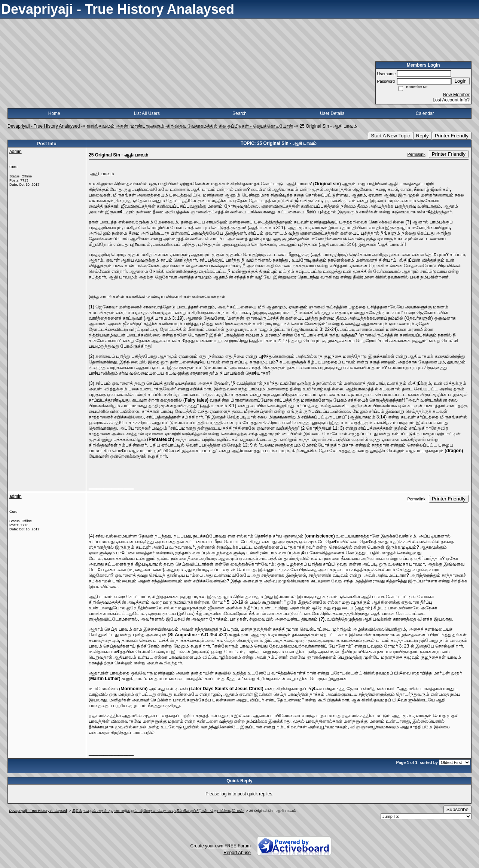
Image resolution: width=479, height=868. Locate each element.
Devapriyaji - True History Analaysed (44, 126)
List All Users (147, 113)
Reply (422, 136)
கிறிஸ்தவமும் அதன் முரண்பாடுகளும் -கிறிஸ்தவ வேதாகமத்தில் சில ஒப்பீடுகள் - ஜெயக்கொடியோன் (190, 126)
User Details (332, 113)
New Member (456, 95)
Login (460, 81)
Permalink (417, 154)
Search (239, 113)
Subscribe (457, 809)
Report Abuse (237, 853)
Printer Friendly (452, 136)
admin (16, 152)
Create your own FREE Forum (221, 846)
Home (54, 113)
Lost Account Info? (451, 100)
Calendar (425, 113)
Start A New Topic (390, 136)
